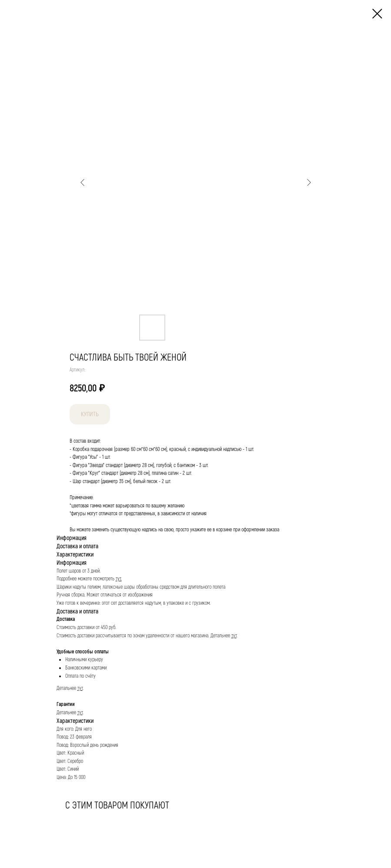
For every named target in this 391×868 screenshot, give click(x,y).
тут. (119, 579)
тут (234, 636)
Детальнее (221, 636)
